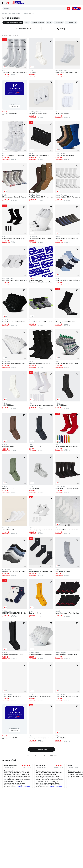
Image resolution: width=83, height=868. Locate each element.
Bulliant (58, 361)
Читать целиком (24, 786)
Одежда (25, 13)
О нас (76, 8)
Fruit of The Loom (61, 195)
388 (51, 755)
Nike (27, 22)
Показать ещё (42, 749)
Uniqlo (31, 70)
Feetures (58, 320)
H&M (57, 112)
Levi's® (58, 611)
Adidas (49, 22)
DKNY (58, 278)
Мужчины (17, 13)
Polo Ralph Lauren (38, 22)
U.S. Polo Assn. (7, 611)
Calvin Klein (59, 22)
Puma (31, 153)
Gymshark (6, 528)
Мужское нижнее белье (14, 22)
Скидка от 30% (71, 22)
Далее (56, 755)
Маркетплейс (7, 13)
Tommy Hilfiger (60, 153)
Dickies (5, 195)
